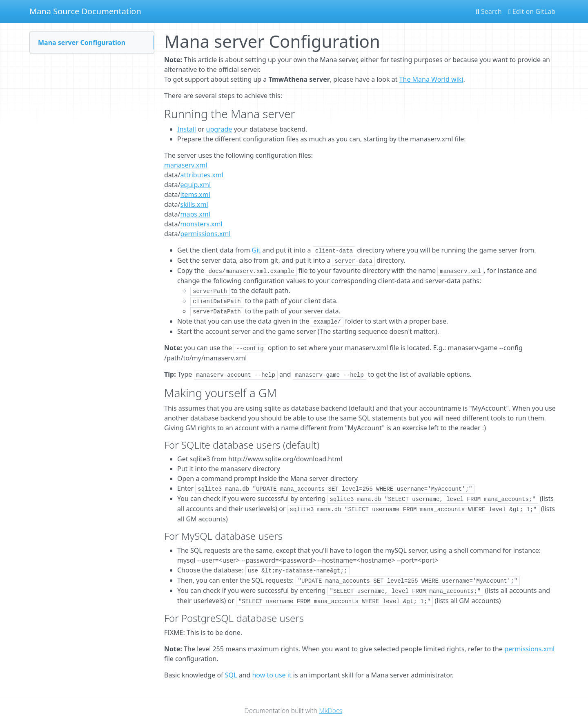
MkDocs (331, 711)
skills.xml (194, 204)
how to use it (272, 675)
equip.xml (196, 185)
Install (187, 129)
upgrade (219, 129)
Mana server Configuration (82, 42)
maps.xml (195, 214)
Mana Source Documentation (85, 11)
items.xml (195, 194)
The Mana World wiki (431, 79)
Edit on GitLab (532, 11)
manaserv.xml (186, 165)
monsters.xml (202, 224)
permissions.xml (206, 234)
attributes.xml (202, 175)
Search (489, 11)
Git (256, 250)
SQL (231, 675)
